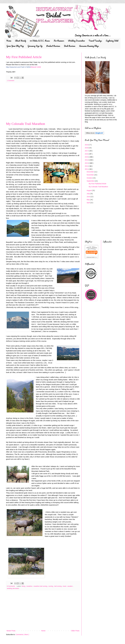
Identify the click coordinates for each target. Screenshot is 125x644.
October (90, 178)
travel (65, 586)
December (91, 172)
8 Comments (11, 586)
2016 (87, 154)
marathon (30, 586)
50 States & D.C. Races (40, 41)
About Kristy (21, 41)
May (88, 200)
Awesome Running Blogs (89, 46)
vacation (70, 586)
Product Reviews (53, 46)
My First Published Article (24, 57)
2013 (87, 163)
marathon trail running (41, 586)
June (89, 197)
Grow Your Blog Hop (15, 46)
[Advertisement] (43, 103)
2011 (87, 169)
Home (9, 41)
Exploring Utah (112, 41)
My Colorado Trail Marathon (26, 124)
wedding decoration (13, 588)
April (89, 203)
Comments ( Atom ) (22, 634)
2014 (87, 160)
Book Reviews (70, 46)
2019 (87, 145)
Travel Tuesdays (95, 41)
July (88, 194)
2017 (87, 151)
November (91, 175)
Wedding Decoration (76, 41)
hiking (24, 586)
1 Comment (11, 81)
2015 (87, 157)
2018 (87, 148)
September (91, 181)
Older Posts (75, 631)
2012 (87, 166)
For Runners (59, 41)
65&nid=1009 (23, 67)
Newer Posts (11, 631)
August (89, 190)
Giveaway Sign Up (35, 46)
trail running (58, 586)
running (51, 586)
